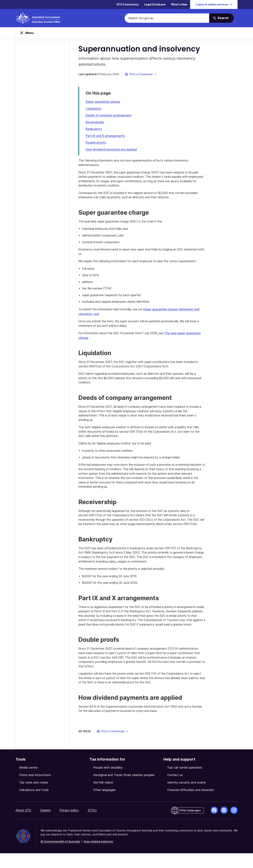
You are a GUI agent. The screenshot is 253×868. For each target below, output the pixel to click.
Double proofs (96, 143)
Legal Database (155, 5)
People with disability (108, 782)
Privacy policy (69, 825)
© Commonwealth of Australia (60, 856)
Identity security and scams (186, 797)
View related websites (98, 856)
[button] (142, 75)
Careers (45, 825)
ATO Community (128, 5)
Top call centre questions (185, 782)
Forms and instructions (35, 790)
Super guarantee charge (103, 103)
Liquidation (94, 109)
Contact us (175, 790)
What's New (179, 5)
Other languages (104, 805)
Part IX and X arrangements (106, 136)
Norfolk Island (103, 797)
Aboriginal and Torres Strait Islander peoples (124, 790)
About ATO (23, 825)
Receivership (95, 123)
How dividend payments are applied (112, 150)
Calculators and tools (34, 805)
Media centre (28, 782)
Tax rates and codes (34, 797)
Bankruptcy (94, 130)
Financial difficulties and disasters (191, 805)
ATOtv (92, 825)
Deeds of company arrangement (109, 116)
